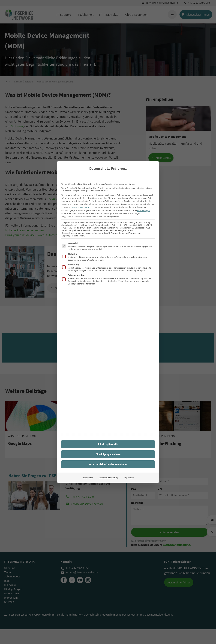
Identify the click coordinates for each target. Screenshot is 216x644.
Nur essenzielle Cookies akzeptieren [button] (108, 464)
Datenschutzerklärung (81, 207)
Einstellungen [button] (143, 210)
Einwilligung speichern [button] (108, 454)
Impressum (129, 478)
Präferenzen (88, 478)
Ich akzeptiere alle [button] (108, 444)
